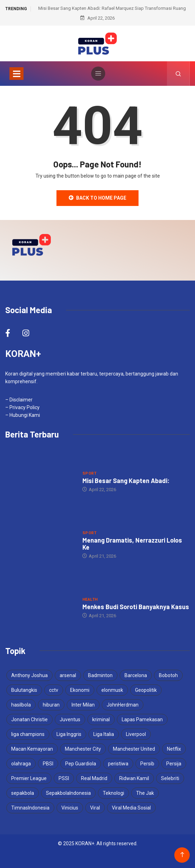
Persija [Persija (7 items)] (174, 764)
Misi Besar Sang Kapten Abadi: (126, 481)
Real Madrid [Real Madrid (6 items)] (94, 778)
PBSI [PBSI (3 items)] (48, 764)
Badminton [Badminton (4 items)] (100, 675)
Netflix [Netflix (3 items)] (174, 749)
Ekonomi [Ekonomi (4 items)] (80, 690)
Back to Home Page (97, 198)
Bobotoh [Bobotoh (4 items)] (168, 675)
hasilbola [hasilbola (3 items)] (21, 705)
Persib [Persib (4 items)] (147, 764)
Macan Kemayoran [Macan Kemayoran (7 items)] (32, 749)
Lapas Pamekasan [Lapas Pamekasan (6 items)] (142, 719)
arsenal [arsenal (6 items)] (68, 675)
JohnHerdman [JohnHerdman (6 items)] (123, 705)
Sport (89, 473)
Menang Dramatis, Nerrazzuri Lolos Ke (132, 544)
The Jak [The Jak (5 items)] (145, 793)
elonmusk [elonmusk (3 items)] (112, 690)
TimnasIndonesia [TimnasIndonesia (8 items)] (30, 808)
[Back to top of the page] (182, 855)
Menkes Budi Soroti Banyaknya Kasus (136, 607)
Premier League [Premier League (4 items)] (29, 778)
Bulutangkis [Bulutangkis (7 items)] (24, 690)
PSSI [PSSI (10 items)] (64, 778)
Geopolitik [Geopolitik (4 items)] (146, 690)
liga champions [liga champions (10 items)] (28, 734)
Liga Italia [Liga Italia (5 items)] (104, 734)
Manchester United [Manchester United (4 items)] (134, 749)
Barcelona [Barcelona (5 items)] (136, 675)
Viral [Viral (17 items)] (95, 808)
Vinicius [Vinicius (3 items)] (70, 808)
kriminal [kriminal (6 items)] (101, 719)
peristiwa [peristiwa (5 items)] (118, 764)
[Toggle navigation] (16, 74)
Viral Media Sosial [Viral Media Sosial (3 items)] (131, 808)
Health (90, 600)
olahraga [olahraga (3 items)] (21, 764)
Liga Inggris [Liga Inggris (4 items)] (69, 734)
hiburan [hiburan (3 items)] (51, 705)
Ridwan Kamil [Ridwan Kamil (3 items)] (134, 778)
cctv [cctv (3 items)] (54, 690)
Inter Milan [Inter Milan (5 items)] (83, 705)
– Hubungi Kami (23, 415)
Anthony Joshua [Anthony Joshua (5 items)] (29, 675)
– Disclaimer (19, 400)
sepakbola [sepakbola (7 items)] (23, 793)
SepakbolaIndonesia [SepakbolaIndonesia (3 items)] (68, 793)
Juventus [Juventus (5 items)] (70, 719)
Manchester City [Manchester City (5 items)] (83, 749)
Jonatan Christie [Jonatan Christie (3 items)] (29, 719)
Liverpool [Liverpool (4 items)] (136, 734)
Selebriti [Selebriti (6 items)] (170, 778)
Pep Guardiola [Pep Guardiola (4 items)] (81, 764)
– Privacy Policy (22, 407)
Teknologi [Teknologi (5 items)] (113, 793)
